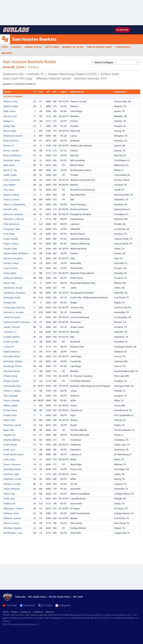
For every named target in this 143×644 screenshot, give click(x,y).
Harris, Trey (9, 283)
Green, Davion (11, 268)
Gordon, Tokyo (11, 263)
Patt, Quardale (11, 396)
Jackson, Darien (12, 317)
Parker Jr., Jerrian (12, 391)
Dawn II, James (11, 195)
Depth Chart (52, 47)
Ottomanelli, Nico (12, 386)
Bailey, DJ (8, 121)
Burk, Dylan (9, 165)
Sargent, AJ (10, 435)
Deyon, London (11, 200)
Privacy (15, 612)
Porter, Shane (10, 410)
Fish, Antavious (11, 224)
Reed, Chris (9, 420)
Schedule (16, 47)
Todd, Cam (9, 499)
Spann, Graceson (12, 464)
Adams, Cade (11, 101)
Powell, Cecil (10, 415)
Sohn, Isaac (10, 459)
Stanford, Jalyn (11, 474)
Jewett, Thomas (12, 327)
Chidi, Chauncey (12, 180)
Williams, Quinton (12, 518)
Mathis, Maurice (12, 352)
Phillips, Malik (11, 406)
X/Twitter (47, 605)
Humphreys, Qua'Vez (14, 308)
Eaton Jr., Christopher (14, 204)
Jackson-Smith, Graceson (17, 322)
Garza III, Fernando (13, 258)
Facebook (29, 605)
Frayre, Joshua (11, 244)
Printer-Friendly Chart (99, 47)
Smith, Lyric (9, 450)
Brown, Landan (11, 151)
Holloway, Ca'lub (12, 298)
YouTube (11, 605)
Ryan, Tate (9, 430)
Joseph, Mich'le (12, 337)
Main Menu (7, 53)
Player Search (123, 47)
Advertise (38, 612)
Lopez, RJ (9, 347)
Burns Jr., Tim (10, 170)
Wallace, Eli (9, 504)
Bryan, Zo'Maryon (12, 155)
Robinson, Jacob (12, 425)
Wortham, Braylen (13, 528)
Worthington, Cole (13, 533)
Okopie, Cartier (11, 381)
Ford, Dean (9, 234)
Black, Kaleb (10, 131)
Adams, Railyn (11, 106)
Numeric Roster (33, 47)
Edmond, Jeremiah (13, 214)
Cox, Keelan (10, 185)
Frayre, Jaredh (11, 239)
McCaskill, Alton (12, 356)
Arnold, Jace (10, 116)
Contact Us (26, 612)
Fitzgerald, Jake (12, 229)
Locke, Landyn (11, 342)
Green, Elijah (10, 273)
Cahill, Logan (10, 175)
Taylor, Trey (9, 494)
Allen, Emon (10, 111)
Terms (6, 612)
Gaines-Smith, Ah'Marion (16, 253)
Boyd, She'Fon (11, 141)
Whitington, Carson (13, 509)
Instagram (65, 605)
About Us (50, 612)
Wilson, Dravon (11, 523)
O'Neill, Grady (10, 376)
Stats (5, 47)
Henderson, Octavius (14, 293)
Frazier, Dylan (10, 249)
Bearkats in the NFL (73, 47)
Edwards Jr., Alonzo (14, 219)
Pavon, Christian (12, 401)
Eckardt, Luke (11, 209)
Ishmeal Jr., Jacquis (14, 312)
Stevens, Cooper (12, 484)
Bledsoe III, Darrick (13, 136)
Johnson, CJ (10, 332)
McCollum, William (13, 361)
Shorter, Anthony (12, 440)
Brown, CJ (9, 146)
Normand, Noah (12, 371)
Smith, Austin (10, 445)
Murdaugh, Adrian (13, 366)
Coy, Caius (9, 190)
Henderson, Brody (13, 288)
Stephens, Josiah (12, 479)
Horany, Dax (10, 303)
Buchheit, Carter (12, 160)
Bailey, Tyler (9, 126)
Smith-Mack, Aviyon (14, 454)
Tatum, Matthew (12, 489)
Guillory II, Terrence (13, 278)
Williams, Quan (11, 513)
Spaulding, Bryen (12, 469)
